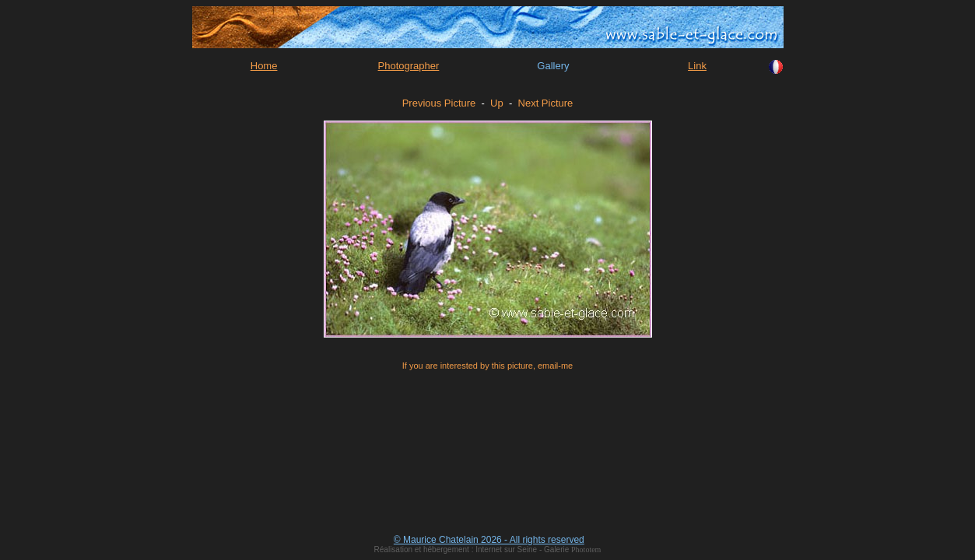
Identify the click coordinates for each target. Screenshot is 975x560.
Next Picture (546, 103)
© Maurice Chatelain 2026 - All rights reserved (489, 540)
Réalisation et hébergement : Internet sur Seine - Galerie (473, 549)
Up (497, 103)
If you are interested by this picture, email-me (487, 366)
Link (697, 66)
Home (264, 66)
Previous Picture (439, 103)
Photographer (409, 66)
